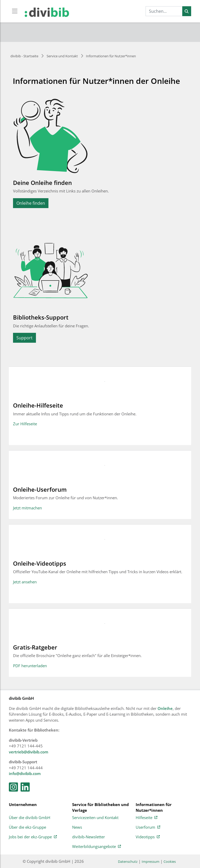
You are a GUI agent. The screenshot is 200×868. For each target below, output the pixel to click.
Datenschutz (128, 861)
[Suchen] (187, 11)
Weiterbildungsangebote (96, 847)
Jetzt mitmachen (27, 508)
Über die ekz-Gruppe (27, 827)
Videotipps (148, 837)
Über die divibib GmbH (30, 818)
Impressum (151, 861)
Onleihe (165, 708)
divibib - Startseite (24, 56)
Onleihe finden (31, 203)
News (77, 827)
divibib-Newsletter (89, 837)
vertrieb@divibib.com (29, 752)
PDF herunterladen (30, 666)
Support (24, 338)
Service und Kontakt (62, 56)
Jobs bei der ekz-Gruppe (33, 837)
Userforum (148, 827)
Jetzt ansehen (25, 582)
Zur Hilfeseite (25, 424)
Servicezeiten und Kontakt (95, 818)
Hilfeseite (146, 818)
